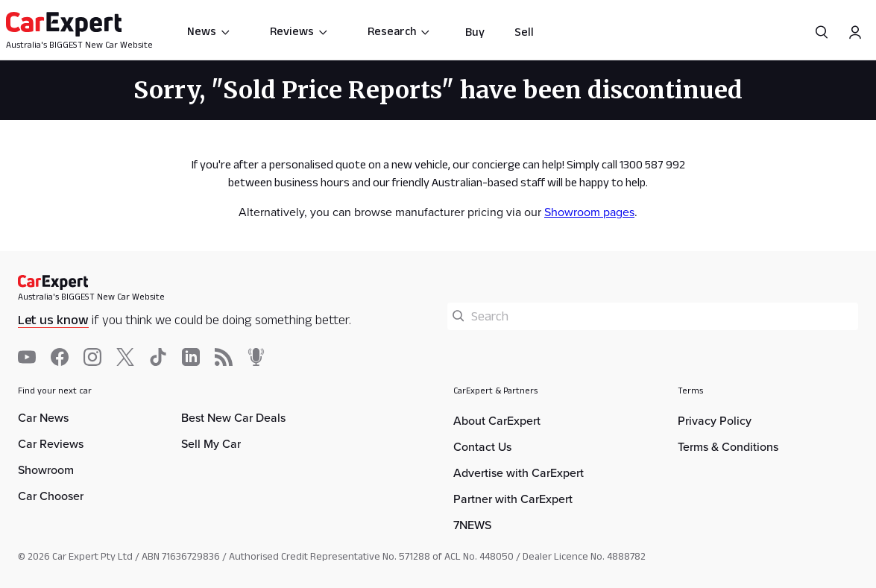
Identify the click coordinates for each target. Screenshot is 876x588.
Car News (43, 418)
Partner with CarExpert (513, 499)
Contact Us (482, 447)
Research (399, 31)
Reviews (299, 31)
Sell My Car (211, 444)
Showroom (46, 470)
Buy (475, 32)
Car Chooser (51, 496)
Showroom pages (589, 212)
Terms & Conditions (728, 447)
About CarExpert (497, 421)
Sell (524, 32)
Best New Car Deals (233, 418)
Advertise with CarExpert (519, 473)
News (209, 31)
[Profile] (855, 32)
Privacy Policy (715, 421)
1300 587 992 (652, 164)
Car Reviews (51, 444)
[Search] (822, 32)
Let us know (53, 320)
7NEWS (472, 525)
